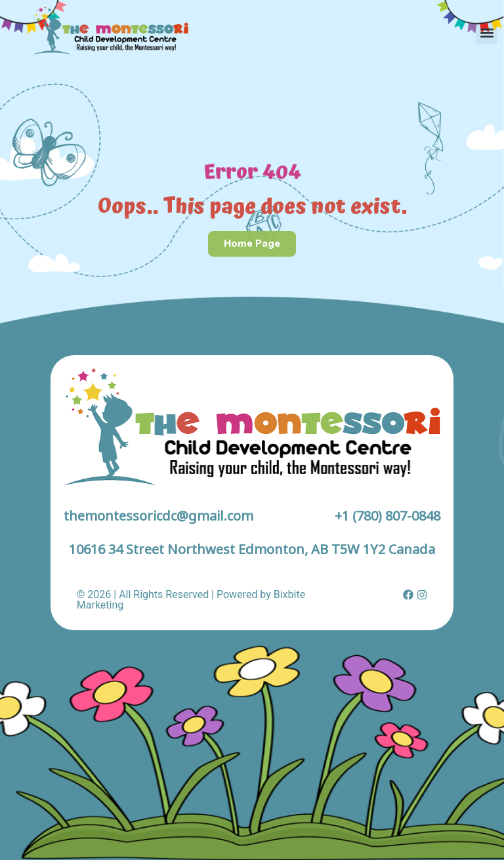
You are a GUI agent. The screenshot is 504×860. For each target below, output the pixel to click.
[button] (487, 33)
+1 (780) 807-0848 (388, 516)
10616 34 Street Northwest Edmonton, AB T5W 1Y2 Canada (252, 549)
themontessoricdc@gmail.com (158, 516)
